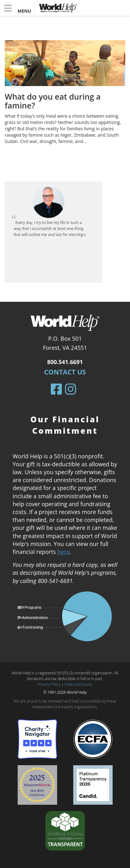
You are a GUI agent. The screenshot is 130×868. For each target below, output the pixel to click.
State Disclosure (78, 684)
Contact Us (65, 372)
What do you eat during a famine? (53, 101)
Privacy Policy (49, 684)
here (63, 552)
